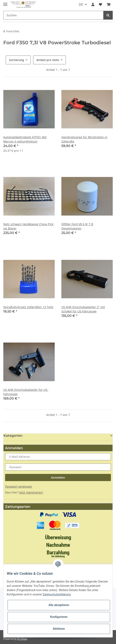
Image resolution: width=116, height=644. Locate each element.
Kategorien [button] (13, 436)
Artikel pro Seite (48, 60)
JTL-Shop (22, 639)
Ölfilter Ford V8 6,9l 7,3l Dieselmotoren (77, 226)
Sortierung (16, 60)
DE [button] (81, 4)
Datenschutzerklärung (57, 594)
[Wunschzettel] (100, 4)
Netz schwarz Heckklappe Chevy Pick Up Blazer (28, 226)
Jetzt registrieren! (31, 492)
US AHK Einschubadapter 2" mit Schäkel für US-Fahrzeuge (83, 309)
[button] (93, 4)
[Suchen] (53, 15)
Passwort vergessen (19, 486)
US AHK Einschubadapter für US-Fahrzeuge (26, 392)
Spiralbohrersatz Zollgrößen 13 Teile (28, 307)
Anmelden (58, 477)
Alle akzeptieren (59, 605)
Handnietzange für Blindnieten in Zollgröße (84, 139)
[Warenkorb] (109, 4)
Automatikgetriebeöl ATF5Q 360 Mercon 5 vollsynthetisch (25, 139)
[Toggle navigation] (5, 3)
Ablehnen (59, 629)
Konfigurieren (59, 617)
